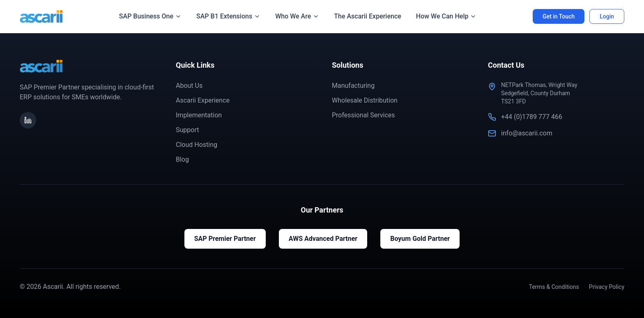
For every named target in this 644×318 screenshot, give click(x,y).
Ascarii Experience (203, 100)
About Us (189, 86)
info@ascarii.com (527, 133)
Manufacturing (353, 86)
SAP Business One (150, 16)
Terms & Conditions (554, 287)
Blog (182, 159)
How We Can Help (446, 16)
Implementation (199, 115)
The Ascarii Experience (368, 16)
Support (187, 130)
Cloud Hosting (197, 145)
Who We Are (297, 16)
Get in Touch (559, 16)
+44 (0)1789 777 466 (532, 117)
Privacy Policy (607, 287)
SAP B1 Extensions (228, 16)
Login (607, 16)
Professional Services (363, 115)
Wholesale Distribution (365, 100)
